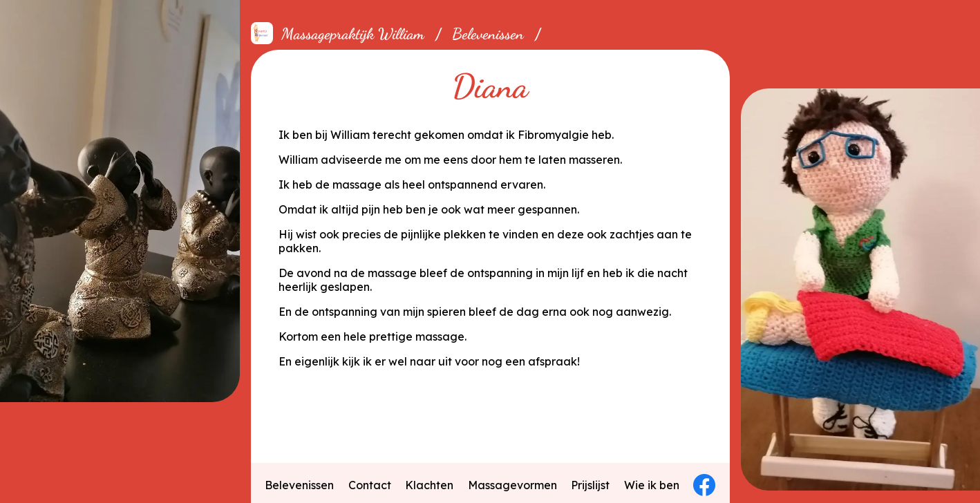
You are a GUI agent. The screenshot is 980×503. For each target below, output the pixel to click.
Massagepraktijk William (353, 34)
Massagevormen (512, 485)
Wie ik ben (652, 485)
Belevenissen (488, 34)
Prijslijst (590, 485)
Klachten (429, 485)
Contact (370, 485)
